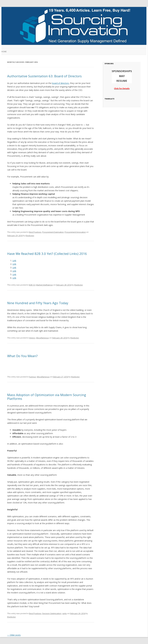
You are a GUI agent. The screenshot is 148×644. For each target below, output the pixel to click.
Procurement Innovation (75, 232)
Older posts (14, 635)
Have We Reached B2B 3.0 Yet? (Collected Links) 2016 (47, 254)
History (32, 338)
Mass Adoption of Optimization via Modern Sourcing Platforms (47, 397)
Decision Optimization (52, 613)
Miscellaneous (42, 338)
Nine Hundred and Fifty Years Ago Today (38, 303)
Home (4, 52)
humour (33, 377)
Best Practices (35, 232)
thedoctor (30, 236)
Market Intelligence (44, 285)
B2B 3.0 (32, 285)
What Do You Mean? (22, 356)
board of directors (60, 83)
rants (64, 613)
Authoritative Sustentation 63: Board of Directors (44, 76)
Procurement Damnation (53, 232)
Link (14, 261)
